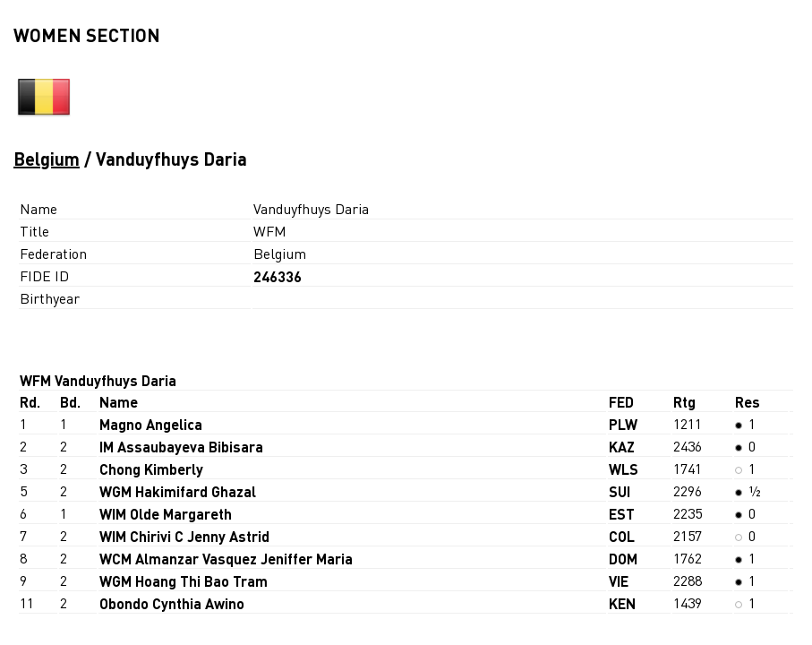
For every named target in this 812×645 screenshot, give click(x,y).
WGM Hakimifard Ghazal (178, 491)
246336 (278, 276)
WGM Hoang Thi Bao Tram (184, 581)
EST (622, 514)
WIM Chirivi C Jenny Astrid (184, 536)
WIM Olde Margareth (166, 514)
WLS (624, 469)
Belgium (47, 159)
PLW (623, 424)
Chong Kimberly (151, 469)
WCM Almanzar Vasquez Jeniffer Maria (226, 559)
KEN (622, 603)
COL (622, 536)
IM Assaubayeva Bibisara (181, 447)
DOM (623, 559)
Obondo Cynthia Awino (172, 603)
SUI (620, 491)
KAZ (622, 447)
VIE (619, 581)
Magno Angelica (151, 424)
